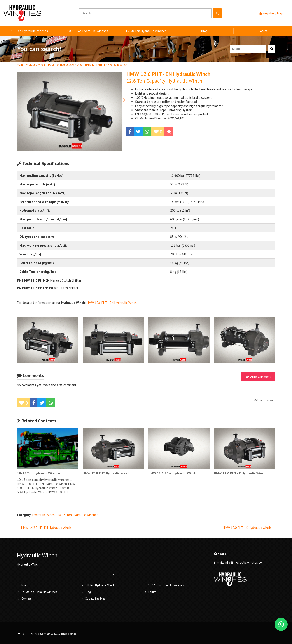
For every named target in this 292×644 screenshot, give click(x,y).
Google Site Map (95, 599)
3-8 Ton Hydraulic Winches (29, 31)
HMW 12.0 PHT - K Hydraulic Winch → (249, 528)
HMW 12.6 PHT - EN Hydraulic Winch (112, 303)
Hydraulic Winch (44, 515)
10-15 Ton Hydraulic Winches (88, 31)
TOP (23, 634)
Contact (26, 599)
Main (24, 585)
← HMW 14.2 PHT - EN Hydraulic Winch (44, 528)
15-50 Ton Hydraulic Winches (146, 31)
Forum (263, 31)
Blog (204, 31)
